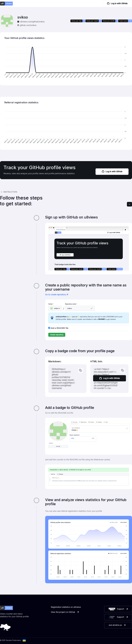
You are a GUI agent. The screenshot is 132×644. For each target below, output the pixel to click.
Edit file (52, 474)
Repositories (83, 422)
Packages (99, 422)
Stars (106, 422)
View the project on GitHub (65, 612)
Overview (74, 422)
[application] (66, 62)
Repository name (71, 304)
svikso (72, 438)
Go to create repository (57, 295)
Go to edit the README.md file (59, 413)
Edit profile (58, 446)
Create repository (57, 335)
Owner (51, 304)
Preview (60, 474)
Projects (91, 422)
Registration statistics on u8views (66, 607)
